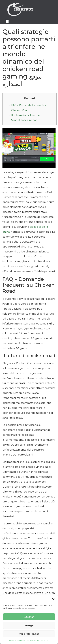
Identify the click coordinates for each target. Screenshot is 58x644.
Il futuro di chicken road (26, 115)
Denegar (29, 625)
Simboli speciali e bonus (26, 120)
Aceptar (29, 617)
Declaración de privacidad (38, 640)
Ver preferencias (29, 634)
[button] (53, 599)
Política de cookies (17, 640)
